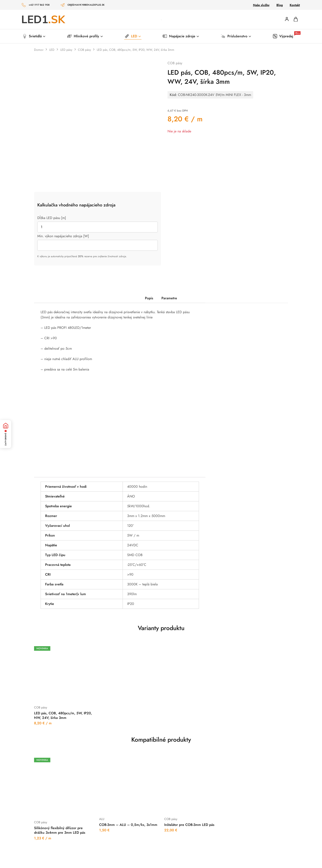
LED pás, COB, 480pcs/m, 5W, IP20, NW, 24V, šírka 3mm (63, 715)
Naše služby (261, 5)
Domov (39, 50)
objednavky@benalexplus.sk (86, 5)
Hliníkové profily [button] (85, 36)
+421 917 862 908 (39, 5)
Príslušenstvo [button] (236, 36)
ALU (102, 819)
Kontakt (295, 5)
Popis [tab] (149, 298)
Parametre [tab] (169, 298)
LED (52, 50)
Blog (280, 5)
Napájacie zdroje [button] (181, 36)
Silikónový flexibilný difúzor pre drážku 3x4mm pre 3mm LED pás (60, 830)
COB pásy (84, 50)
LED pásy (66, 50)
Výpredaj (287, 36)
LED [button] (133, 36)
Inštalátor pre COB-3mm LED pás (189, 825)
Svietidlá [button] (34, 36)
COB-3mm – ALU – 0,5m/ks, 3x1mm (128, 825)
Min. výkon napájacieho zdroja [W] (63, 236)
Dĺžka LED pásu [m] (52, 218)
